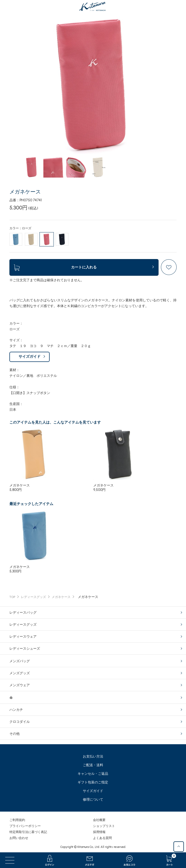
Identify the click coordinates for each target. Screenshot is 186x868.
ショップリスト (104, 826)
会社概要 (99, 820)
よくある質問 (102, 838)
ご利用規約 (17, 820)
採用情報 (99, 832)
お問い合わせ (19, 838)
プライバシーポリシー (25, 826)
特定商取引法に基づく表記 (28, 832)
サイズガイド (30, 357)
